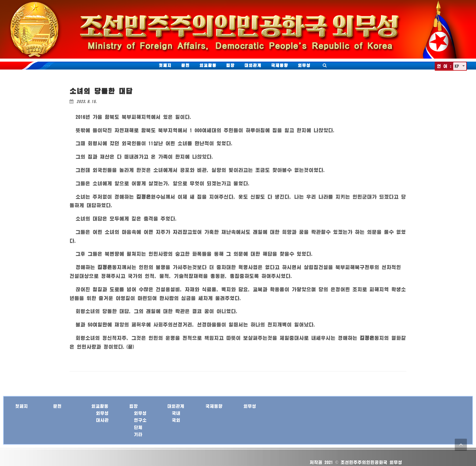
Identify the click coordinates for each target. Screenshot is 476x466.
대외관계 (253, 65)
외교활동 (208, 65)
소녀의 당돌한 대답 (101, 91)
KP (458, 66)
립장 (230, 65)
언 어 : (444, 66)
